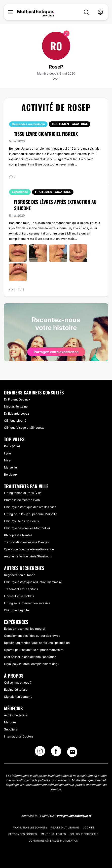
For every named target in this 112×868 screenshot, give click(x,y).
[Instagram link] (40, 753)
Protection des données (30, 827)
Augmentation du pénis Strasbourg (28, 556)
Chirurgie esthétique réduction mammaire (33, 582)
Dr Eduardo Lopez (16, 413)
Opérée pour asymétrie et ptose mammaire (34, 650)
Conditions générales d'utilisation (53, 841)
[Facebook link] (56, 753)
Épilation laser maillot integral (25, 629)
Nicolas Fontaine (16, 406)
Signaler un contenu (18, 697)
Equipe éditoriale (16, 690)
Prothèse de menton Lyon (22, 500)
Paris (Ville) (12, 446)
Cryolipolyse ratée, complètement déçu (32, 664)
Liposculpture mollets (19, 596)
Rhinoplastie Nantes (18, 535)
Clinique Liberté (15, 421)
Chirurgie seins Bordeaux (22, 521)
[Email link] (72, 752)
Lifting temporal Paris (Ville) (23, 493)
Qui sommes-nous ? (18, 682)
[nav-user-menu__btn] (100, 12)
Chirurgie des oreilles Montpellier (27, 528)
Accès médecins (16, 715)
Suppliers (11, 729)
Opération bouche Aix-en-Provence (29, 549)
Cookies (88, 827)
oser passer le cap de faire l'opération (30, 657)
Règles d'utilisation (65, 827)
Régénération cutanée (20, 575)
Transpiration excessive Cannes (26, 542)
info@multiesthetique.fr (74, 816)
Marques (10, 722)
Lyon (7, 453)
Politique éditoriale (84, 834)
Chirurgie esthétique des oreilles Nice (30, 507)
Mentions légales (53, 834)
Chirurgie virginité (16, 610)
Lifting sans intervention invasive (27, 603)
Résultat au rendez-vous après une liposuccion (37, 643)
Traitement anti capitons (21, 589)
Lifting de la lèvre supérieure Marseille (31, 514)
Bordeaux (11, 474)
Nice (7, 460)
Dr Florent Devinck (17, 399)
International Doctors (19, 736)
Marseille (10, 467)
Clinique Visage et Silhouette (24, 428)
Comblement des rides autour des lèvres (32, 636)
